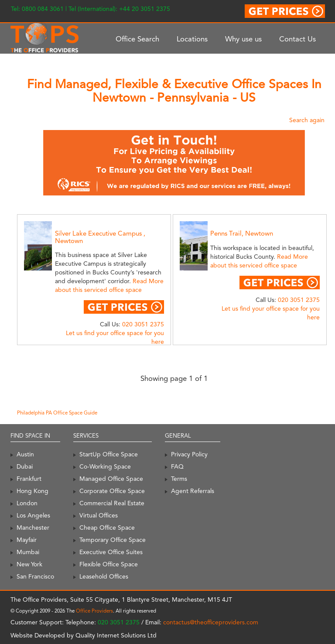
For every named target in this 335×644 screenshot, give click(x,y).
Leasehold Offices (104, 576)
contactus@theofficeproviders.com (211, 622)
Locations (192, 39)
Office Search (137, 39)
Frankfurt (29, 479)
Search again (307, 120)
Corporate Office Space (112, 491)
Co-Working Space (105, 466)
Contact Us (297, 39)
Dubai (25, 466)
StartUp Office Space (109, 454)
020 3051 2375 (143, 324)
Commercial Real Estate (112, 503)
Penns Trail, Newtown (242, 233)
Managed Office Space (111, 479)
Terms (179, 479)
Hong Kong (32, 491)
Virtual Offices (99, 515)
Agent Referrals (193, 491)
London (27, 503)
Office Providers (94, 611)
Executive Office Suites (111, 552)
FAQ (177, 466)
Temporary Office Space (113, 540)
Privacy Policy (189, 454)
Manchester (33, 528)
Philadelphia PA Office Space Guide (57, 413)
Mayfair (27, 540)
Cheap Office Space (107, 528)
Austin (25, 454)
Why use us (243, 39)
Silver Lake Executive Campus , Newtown (100, 237)
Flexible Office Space (109, 564)
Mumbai (28, 552)
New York (29, 564)
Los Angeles (33, 515)
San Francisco (35, 576)
